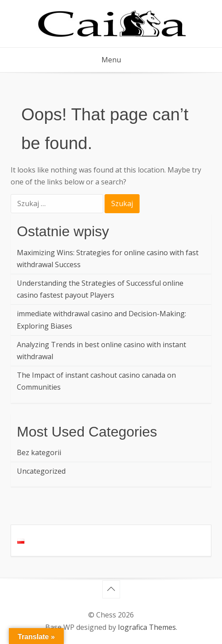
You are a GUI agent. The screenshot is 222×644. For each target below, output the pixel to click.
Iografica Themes (147, 627)
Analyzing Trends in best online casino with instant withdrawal (101, 351)
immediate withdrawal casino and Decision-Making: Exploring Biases (101, 320)
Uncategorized (41, 471)
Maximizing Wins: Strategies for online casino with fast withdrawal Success (108, 259)
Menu (111, 60)
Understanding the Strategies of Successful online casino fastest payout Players (100, 289)
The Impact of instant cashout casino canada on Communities (96, 381)
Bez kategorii (39, 452)
